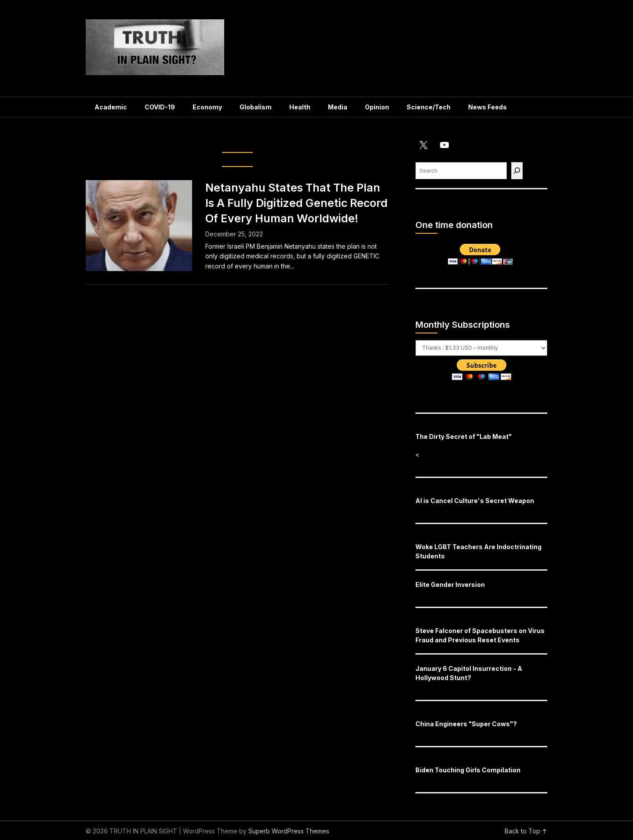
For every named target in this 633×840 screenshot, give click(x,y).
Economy (207, 107)
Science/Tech (429, 107)
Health (300, 107)
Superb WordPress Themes (289, 831)
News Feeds (487, 107)
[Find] (517, 171)
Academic (111, 107)
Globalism (256, 107)
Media (338, 107)
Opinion (377, 107)
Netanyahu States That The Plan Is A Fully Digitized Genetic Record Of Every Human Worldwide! (296, 203)
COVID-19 (160, 107)
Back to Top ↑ (526, 831)
